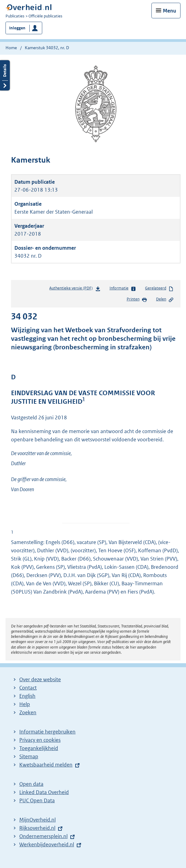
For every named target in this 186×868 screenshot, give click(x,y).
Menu (169, 11)
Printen (137, 300)
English (27, 696)
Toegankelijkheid (39, 748)
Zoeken (28, 712)
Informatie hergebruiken (47, 732)
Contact (28, 688)
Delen (165, 300)
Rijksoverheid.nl (37, 828)
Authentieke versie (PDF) (75, 289)
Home (11, 48)
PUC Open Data (37, 800)
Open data (31, 784)
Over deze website (40, 679)
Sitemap (29, 756)
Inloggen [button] (17, 28)
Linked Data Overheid (44, 792)
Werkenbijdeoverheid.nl (47, 844)
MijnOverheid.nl (37, 820)
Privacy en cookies (40, 740)
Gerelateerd (159, 289)
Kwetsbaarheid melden (46, 765)
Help (25, 704)
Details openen (5, 75)
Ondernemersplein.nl (43, 836)
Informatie (123, 289)
